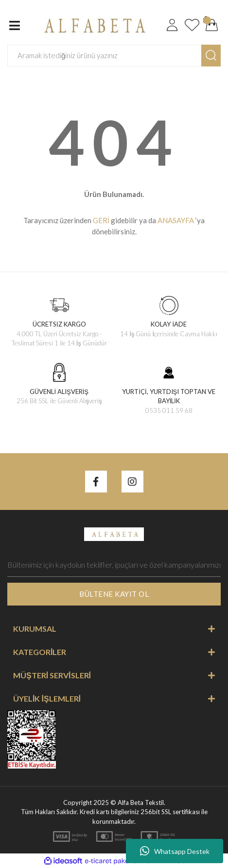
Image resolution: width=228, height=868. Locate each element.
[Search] (105, 56)
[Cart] (212, 25)
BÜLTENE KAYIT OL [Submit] (114, 594)
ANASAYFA (176, 220)
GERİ (101, 220)
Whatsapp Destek (175, 851)
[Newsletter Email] (114, 565)
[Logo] (93, 24)
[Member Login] (172, 25)
